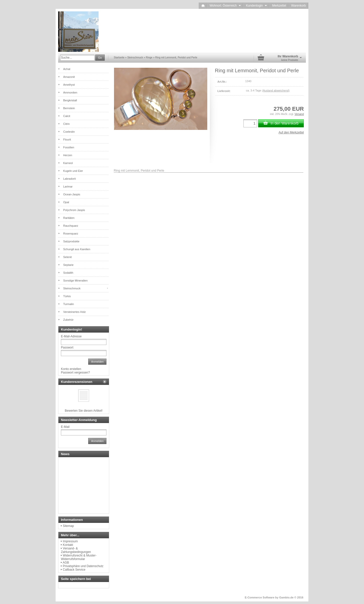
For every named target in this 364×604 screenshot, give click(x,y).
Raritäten (69, 218)
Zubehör (68, 320)
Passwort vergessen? (75, 373)
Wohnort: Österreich (225, 6)
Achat (67, 69)
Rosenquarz (71, 234)
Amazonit (69, 77)
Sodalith (68, 273)
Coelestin (69, 132)
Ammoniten (70, 92)
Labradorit (70, 179)
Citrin (66, 124)
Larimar (68, 187)
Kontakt (68, 545)
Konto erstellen (71, 369)
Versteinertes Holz (74, 312)
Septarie (68, 265)
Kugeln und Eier (73, 171)
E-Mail (65, 427)
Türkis (67, 296)
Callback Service (74, 570)
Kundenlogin (256, 6)
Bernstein (69, 108)
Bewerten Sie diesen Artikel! (84, 411)
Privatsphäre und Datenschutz (83, 566)
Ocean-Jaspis (72, 194)
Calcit (67, 116)
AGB (66, 563)
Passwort (67, 347)
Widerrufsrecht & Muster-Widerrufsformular (79, 557)
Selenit (67, 257)
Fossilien (69, 147)
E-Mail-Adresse (71, 336)
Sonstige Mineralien (75, 281)
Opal (66, 202)
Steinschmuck (72, 288)
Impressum (70, 541)
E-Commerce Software (259, 597)
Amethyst (69, 85)
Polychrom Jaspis (74, 210)
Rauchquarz (71, 226)
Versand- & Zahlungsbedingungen (76, 550)
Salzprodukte (71, 241)
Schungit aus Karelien (77, 249)
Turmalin (69, 304)
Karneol (68, 163)
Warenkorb (299, 6)
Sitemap (68, 526)
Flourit (67, 140)
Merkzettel (279, 6)
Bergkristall (70, 100)
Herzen (68, 155)
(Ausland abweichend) (276, 90)
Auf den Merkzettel (291, 132)
